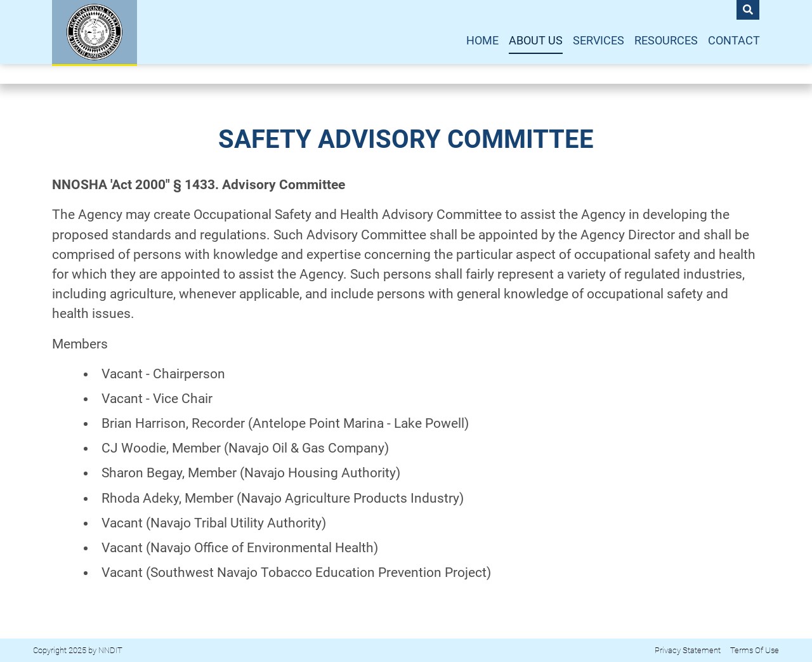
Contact (734, 41)
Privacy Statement (688, 650)
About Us (536, 41)
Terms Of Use (755, 650)
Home (482, 41)
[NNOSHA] (95, 32)
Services (599, 41)
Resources (666, 41)
